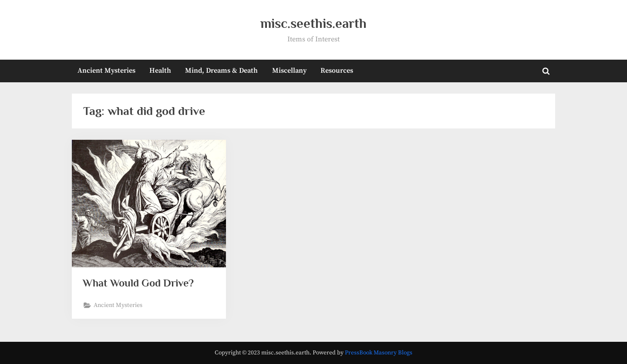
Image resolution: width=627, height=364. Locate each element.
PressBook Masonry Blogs (379, 353)
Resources (337, 71)
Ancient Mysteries (106, 71)
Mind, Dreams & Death (221, 71)
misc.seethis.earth (313, 23)
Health (160, 71)
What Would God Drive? (140, 283)
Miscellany (289, 71)
